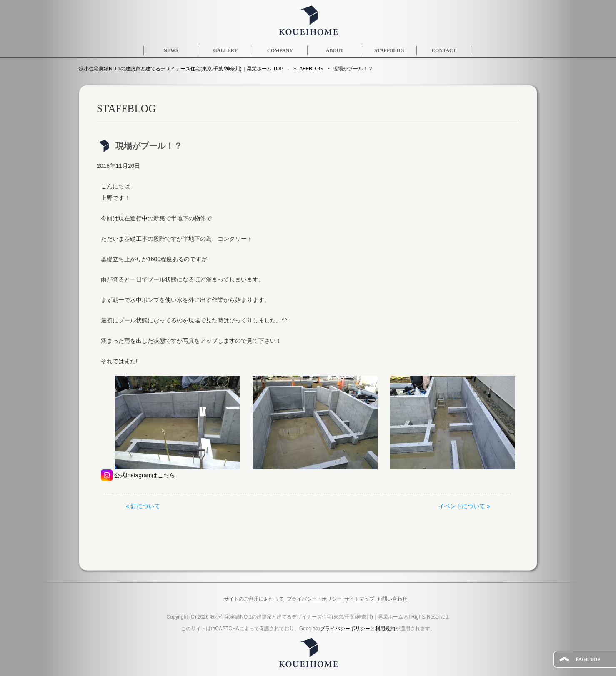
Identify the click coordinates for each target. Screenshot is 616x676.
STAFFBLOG (389, 50)
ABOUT (335, 50)
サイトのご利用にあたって (254, 599)
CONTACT (444, 50)
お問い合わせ (392, 599)
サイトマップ (359, 599)
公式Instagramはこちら (145, 475)
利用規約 (385, 629)
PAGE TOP (588, 659)
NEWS (171, 50)
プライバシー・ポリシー (314, 599)
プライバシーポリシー (345, 629)
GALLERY (226, 50)
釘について (145, 506)
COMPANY (280, 50)
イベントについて (462, 506)
